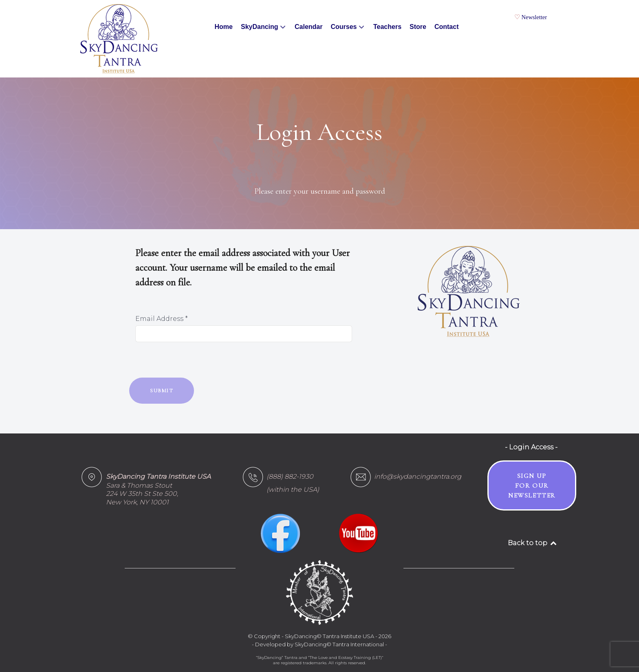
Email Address (162, 319)
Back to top (533, 543)
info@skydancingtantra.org (418, 476)
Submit (162, 391)
